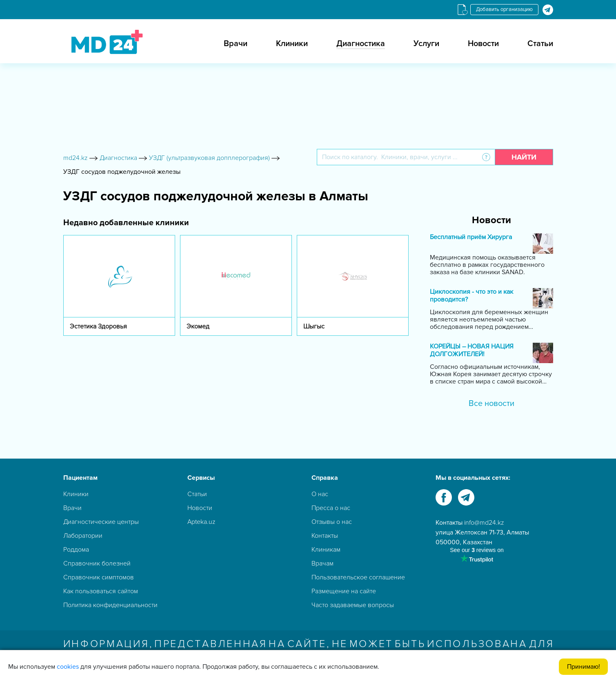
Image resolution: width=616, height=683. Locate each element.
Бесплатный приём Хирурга (471, 237)
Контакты (325, 536)
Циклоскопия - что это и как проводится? (471, 296)
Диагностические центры (101, 522)
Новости (483, 44)
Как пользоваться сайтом (101, 591)
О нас (320, 494)
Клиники (292, 44)
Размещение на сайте (344, 591)
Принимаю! (584, 667)
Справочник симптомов (99, 577)
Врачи (236, 44)
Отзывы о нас (332, 522)
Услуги (426, 44)
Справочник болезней (97, 563)
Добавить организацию (504, 9)
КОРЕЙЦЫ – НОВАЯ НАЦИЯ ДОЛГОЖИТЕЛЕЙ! (472, 350)
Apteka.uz (201, 522)
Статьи (540, 44)
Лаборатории (83, 536)
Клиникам (326, 550)
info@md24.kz (484, 523)
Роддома (76, 550)
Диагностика (361, 44)
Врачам (322, 563)
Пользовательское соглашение (358, 577)
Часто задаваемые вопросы (353, 605)
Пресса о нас (331, 508)
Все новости (491, 404)
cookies (68, 667)
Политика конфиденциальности (110, 605)
